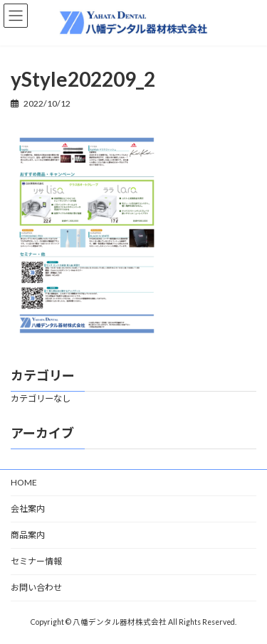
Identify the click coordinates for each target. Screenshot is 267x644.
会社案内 (28, 509)
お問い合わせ (36, 587)
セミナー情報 (36, 561)
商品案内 (28, 535)
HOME (24, 482)
